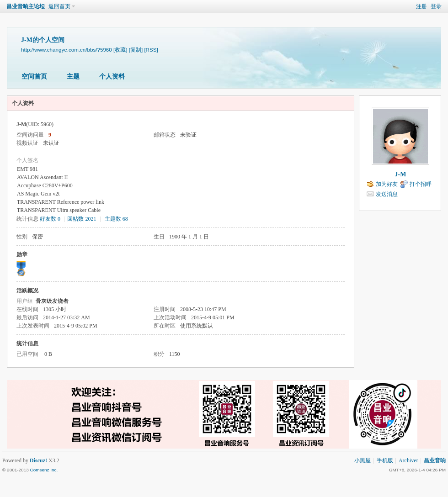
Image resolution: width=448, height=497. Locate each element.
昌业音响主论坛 (26, 6)
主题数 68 (116, 219)
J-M (401, 174)
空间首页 (34, 77)
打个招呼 (421, 184)
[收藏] (120, 50)
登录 (436, 6)
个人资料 (112, 77)
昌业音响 (435, 460)
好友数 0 (50, 219)
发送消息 (387, 194)
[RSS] (151, 50)
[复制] (136, 50)
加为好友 (387, 184)
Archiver (408, 460)
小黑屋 (363, 460)
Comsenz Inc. (44, 470)
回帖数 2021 (82, 219)
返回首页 (59, 6)
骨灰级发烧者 (52, 301)
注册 (421, 6)
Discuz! (38, 460)
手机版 (385, 460)
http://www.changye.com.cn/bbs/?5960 (67, 50)
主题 (73, 77)
